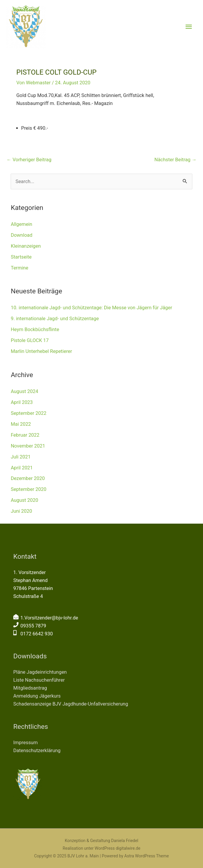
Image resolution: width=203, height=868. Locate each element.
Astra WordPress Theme (147, 856)
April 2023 (22, 402)
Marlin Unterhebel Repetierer (41, 351)
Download (21, 235)
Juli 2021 (21, 457)
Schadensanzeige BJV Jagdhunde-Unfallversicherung (71, 704)
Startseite (21, 257)
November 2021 (28, 446)
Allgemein (21, 224)
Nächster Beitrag (175, 160)
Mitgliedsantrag (30, 688)
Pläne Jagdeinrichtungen (40, 672)
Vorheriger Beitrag (29, 160)
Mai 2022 (21, 424)
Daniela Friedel (125, 841)
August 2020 (24, 500)
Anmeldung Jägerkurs (37, 696)
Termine (19, 268)
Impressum (26, 743)
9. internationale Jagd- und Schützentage (55, 319)
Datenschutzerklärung (37, 751)
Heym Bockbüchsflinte (35, 329)
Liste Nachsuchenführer (39, 680)
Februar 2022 (25, 435)
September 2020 (29, 489)
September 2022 (29, 413)
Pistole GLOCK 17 (30, 340)
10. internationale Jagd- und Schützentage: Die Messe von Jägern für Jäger (91, 308)
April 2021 (22, 468)
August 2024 (24, 391)
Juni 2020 (21, 511)
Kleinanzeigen (26, 246)
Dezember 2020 (28, 478)
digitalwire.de (128, 848)
